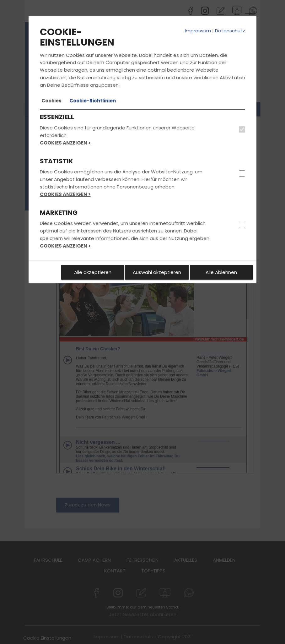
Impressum (198, 31)
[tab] (51, 101)
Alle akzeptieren (93, 272)
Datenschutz (230, 31)
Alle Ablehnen (221, 272)
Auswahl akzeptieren (157, 272)
